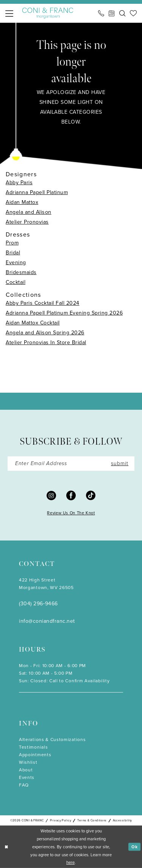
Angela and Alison (29, 212)
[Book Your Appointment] (112, 13)
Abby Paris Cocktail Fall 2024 (43, 303)
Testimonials (33, 747)
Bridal (13, 253)
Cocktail (16, 282)
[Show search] (122, 13)
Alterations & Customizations (52, 740)
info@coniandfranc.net (47, 621)
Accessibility (122, 820)
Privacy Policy (61, 820)
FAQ (24, 785)
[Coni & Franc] (48, 13)
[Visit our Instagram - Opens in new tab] (51, 495)
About (26, 770)
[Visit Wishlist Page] (133, 13)
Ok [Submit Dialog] (135, 846)
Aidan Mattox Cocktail (33, 323)
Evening (16, 262)
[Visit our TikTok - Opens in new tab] (91, 495)
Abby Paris (19, 183)
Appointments (35, 755)
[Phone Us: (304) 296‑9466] (101, 13)
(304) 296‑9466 (38, 604)
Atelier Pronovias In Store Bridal (46, 342)
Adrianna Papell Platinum (37, 192)
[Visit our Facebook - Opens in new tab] (71, 495)
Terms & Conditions (92, 820)
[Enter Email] (71, 464)
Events (27, 777)
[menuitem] (9, 13)
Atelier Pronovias (27, 222)
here (70, 862)
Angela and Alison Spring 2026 (45, 333)
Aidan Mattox (22, 202)
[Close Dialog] (6, 847)
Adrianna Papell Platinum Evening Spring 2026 (64, 313)
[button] (9, 13)
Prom (12, 243)
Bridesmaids (21, 272)
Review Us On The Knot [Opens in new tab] (71, 513)
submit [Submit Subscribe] (120, 463)
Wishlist (28, 762)
